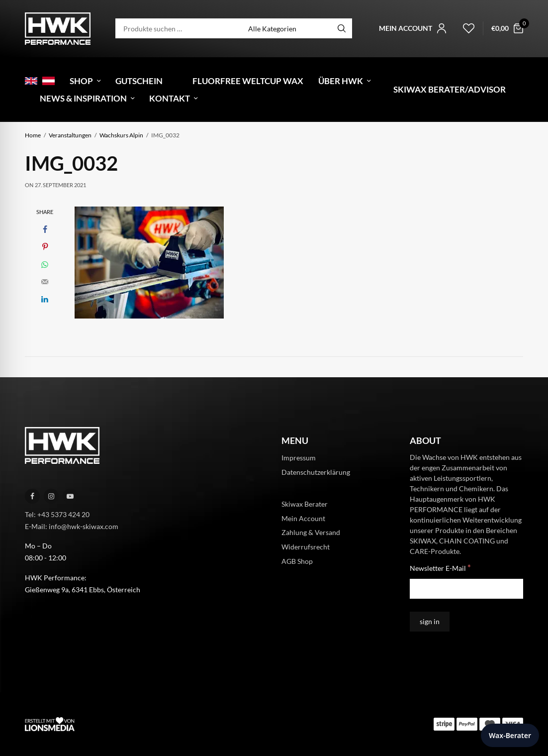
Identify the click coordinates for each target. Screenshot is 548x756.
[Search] (342, 28)
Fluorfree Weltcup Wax (248, 81)
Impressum (299, 458)
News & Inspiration (83, 98)
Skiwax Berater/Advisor (450, 89)
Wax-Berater (510, 735)
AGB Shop (297, 561)
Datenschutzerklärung (316, 472)
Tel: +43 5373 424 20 (57, 514)
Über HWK (341, 81)
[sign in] (430, 622)
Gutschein (139, 81)
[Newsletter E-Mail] (466, 589)
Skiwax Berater (305, 503)
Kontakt (170, 98)
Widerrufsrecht (306, 547)
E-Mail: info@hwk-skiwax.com (72, 526)
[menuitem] (31, 81)
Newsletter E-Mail (440, 568)
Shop (81, 81)
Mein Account (303, 518)
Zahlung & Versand (311, 532)
